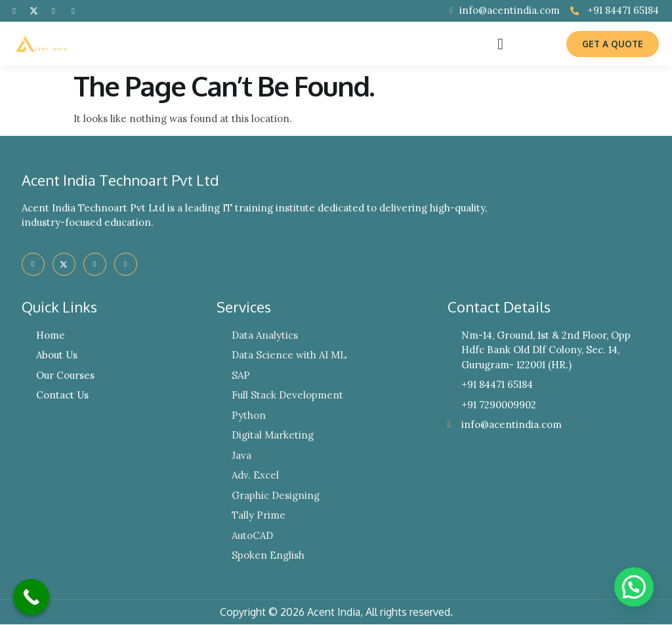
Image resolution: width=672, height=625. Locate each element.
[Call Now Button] (31, 597)
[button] (500, 44)
